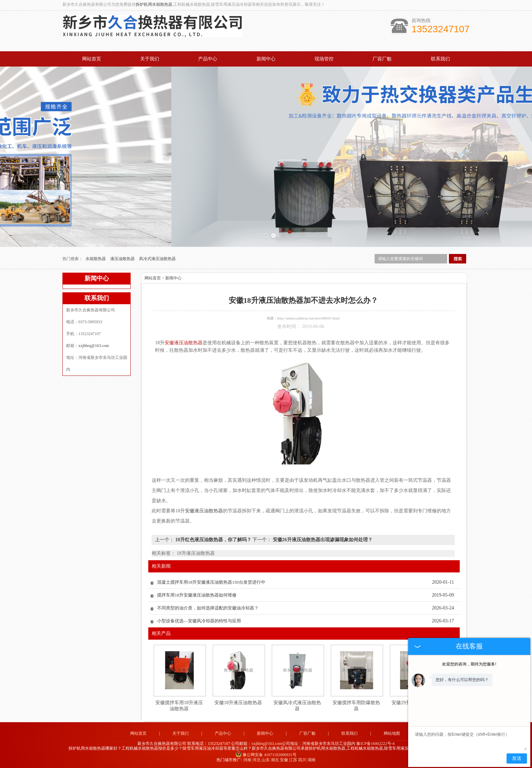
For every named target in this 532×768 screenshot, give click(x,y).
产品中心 (208, 59)
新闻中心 (266, 59)
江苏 (293, 760)
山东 (266, 760)
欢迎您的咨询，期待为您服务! (469, 664)
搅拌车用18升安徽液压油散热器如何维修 (197, 595)
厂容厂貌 (382, 59)
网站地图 (392, 733)
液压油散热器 (123, 259)
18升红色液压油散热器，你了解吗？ (213, 540)
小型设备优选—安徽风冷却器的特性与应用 (199, 621)
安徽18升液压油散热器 (238, 703)
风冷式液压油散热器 (157, 259)
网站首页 (92, 59)
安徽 (284, 760)
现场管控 (324, 59)
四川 (302, 760)
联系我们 (440, 59)
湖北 (275, 760)
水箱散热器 (96, 259)
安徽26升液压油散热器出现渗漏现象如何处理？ (322, 540)
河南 (247, 760)
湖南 (311, 760)
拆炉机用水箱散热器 (154, 4)
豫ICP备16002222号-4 (375, 744)
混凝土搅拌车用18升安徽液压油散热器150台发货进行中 (211, 582)
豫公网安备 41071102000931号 (266, 755)
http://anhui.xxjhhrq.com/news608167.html (308, 318)
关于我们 (150, 59)
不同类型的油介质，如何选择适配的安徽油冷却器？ (208, 608)
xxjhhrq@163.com (94, 346)
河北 (256, 760)
